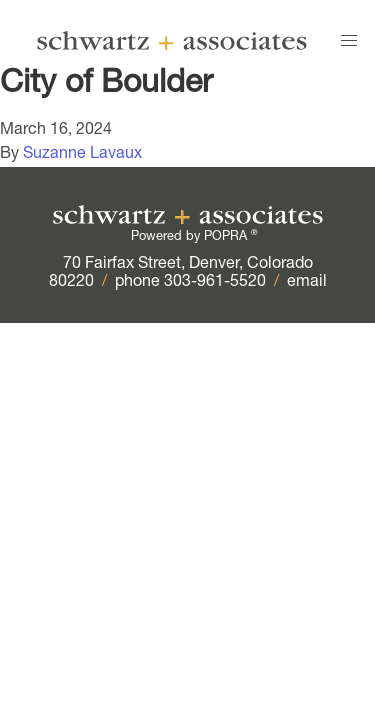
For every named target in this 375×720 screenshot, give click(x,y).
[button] (349, 41)
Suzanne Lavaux (82, 155)
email (307, 283)
